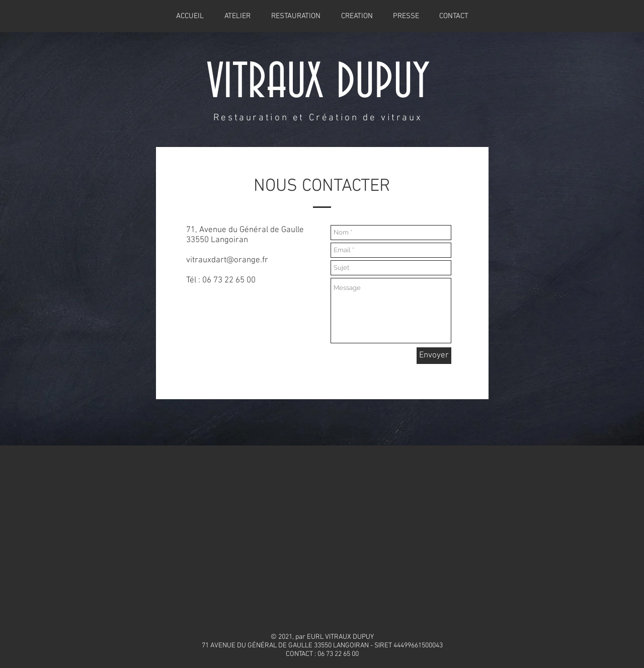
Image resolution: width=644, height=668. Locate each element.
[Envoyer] (434, 356)
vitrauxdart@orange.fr (227, 260)
